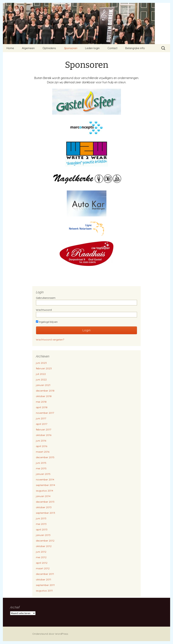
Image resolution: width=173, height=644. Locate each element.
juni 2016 (41, 441)
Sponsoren (71, 48)
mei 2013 (41, 524)
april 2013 (42, 529)
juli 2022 (41, 374)
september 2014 (45, 485)
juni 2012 (41, 552)
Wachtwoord (44, 310)
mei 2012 (41, 557)
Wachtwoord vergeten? (50, 340)
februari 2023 (44, 368)
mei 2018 (41, 402)
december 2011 (45, 574)
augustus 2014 (45, 491)
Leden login (92, 48)
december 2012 (45, 541)
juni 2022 (41, 380)
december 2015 (45, 457)
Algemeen (28, 48)
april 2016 (42, 446)
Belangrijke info (135, 48)
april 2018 (42, 407)
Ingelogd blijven (47, 322)
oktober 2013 (44, 507)
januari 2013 (43, 535)
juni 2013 (41, 518)
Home (10, 48)
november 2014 (45, 480)
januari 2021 (43, 385)
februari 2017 (44, 430)
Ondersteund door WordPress (50, 634)
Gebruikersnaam (46, 298)
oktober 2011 (44, 579)
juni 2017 (41, 418)
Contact (112, 48)
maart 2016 (43, 452)
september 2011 (45, 585)
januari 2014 (43, 496)
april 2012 (42, 563)
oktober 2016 (44, 435)
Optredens (49, 48)
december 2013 (45, 502)
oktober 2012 (44, 546)
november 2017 (45, 413)
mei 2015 (41, 468)
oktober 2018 (44, 396)
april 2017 (42, 424)
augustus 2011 (44, 591)
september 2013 (45, 513)
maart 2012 (43, 568)
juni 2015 (41, 463)
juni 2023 (41, 363)
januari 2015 (43, 474)
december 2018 (45, 391)
